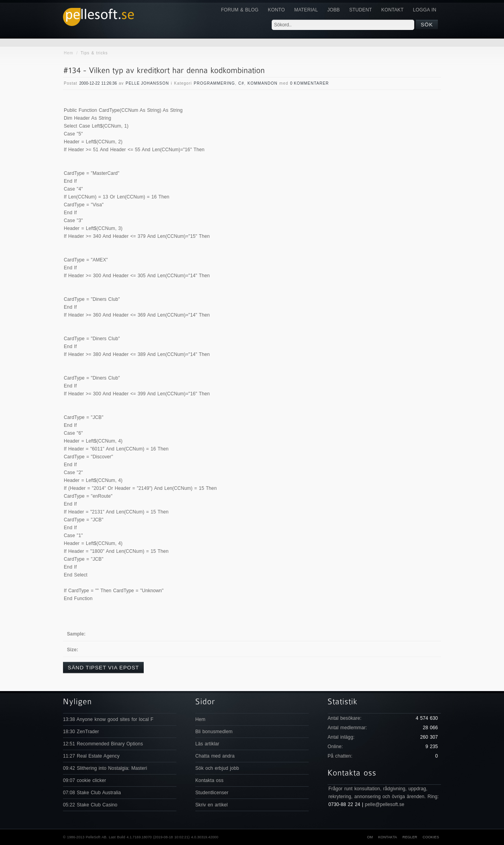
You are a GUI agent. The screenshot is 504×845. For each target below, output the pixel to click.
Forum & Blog (240, 10)
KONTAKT (392, 10)
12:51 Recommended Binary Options (103, 744)
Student (360, 10)
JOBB (334, 10)
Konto (276, 10)
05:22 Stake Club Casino (90, 805)
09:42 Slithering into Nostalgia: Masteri (105, 768)
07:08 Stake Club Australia (92, 793)
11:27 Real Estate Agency (91, 756)
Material (306, 10)
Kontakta (387, 837)
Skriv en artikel (211, 805)
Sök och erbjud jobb (217, 768)
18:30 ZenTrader (81, 732)
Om (370, 837)
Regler (410, 837)
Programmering (214, 83)
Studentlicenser (212, 793)
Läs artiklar (207, 744)
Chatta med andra (215, 756)
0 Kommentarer (310, 83)
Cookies (431, 837)
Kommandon (263, 83)
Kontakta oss (209, 780)
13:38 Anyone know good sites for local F (108, 719)
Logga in (425, 10)
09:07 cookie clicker (84, 780)
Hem (69, 53)
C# (241, 83)
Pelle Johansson (147, 83)
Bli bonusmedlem (214, 732)
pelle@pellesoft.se (385, 804)
